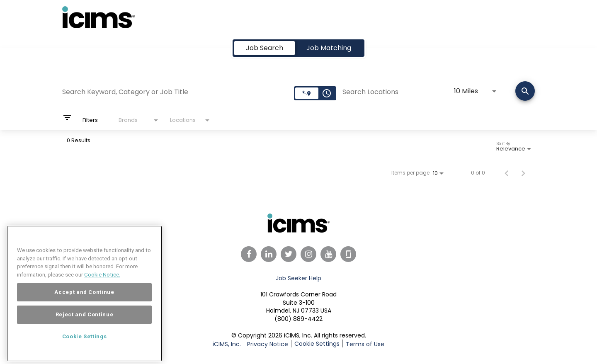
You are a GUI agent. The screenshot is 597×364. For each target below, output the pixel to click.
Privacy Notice (268, 344)
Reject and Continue (84, 327)
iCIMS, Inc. (227, 344)
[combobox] (165, 91)
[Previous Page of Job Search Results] (507, 173)
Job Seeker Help (298, 278)
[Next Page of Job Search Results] (523, 173)
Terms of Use (365, 344)
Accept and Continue (84, 305)
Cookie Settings (317, 344)
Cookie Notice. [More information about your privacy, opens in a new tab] (102, 287)
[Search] (525, 92)
